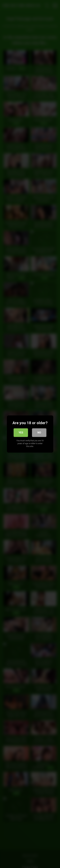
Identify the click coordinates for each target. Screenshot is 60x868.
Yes (21, 433)
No (39, 433)
